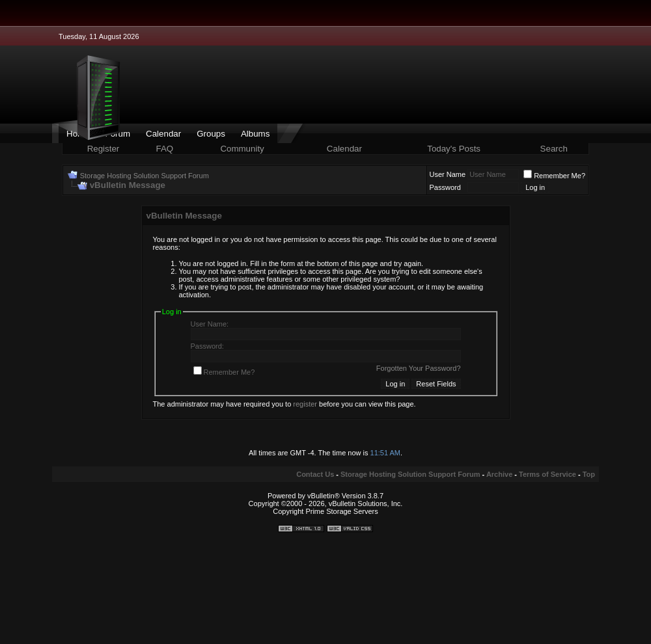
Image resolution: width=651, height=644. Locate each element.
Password (445, 187)
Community (243, 149)
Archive (499, 474)
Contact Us (315, 474)
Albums (255, 134)
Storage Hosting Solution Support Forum (145, 176)
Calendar (163, 134)
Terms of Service (547, 474)
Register (104, 149)
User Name (448, 174)
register (305, 404)
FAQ (165, 149)
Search (554, 149)
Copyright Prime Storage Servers (325, 511)
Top (589, 474)
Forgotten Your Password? (419, 368)
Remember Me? (554, 176)
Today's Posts (454, 149)
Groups (211, 134)
